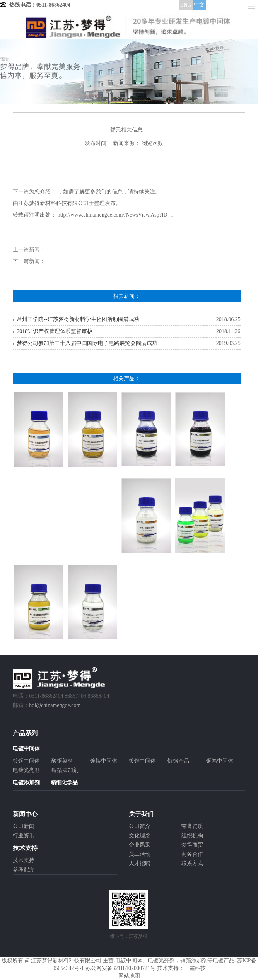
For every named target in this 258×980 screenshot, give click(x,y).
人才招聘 (140, 863)
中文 (199, 5)
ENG (186, 5)
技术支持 (24, 860)
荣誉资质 (192, 826)
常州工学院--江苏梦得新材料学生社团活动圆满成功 (78, 319)
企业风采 (140, 845)
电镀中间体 (129, 960)
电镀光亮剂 (26, 770)
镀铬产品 (178, 761)
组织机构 (192, 836)
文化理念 (140, 836)
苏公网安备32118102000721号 (120, 968)
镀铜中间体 (26, 761)
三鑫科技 (195, 968)
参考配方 (24, 870)
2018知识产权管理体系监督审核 (55, 331)
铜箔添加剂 (65, 770)
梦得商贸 (192, 845)
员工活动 (140, 854)
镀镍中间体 (104, 761)
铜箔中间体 (220, 761)
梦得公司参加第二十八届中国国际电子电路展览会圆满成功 (87, 343)
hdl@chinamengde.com (55, 705)
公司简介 (140, 826)
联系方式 (192, 863)
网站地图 (129, 976)
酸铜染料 (62, 761)
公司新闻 (24, 826)
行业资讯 (24, 836)
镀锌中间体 (142, 761)
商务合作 (192, 854)
